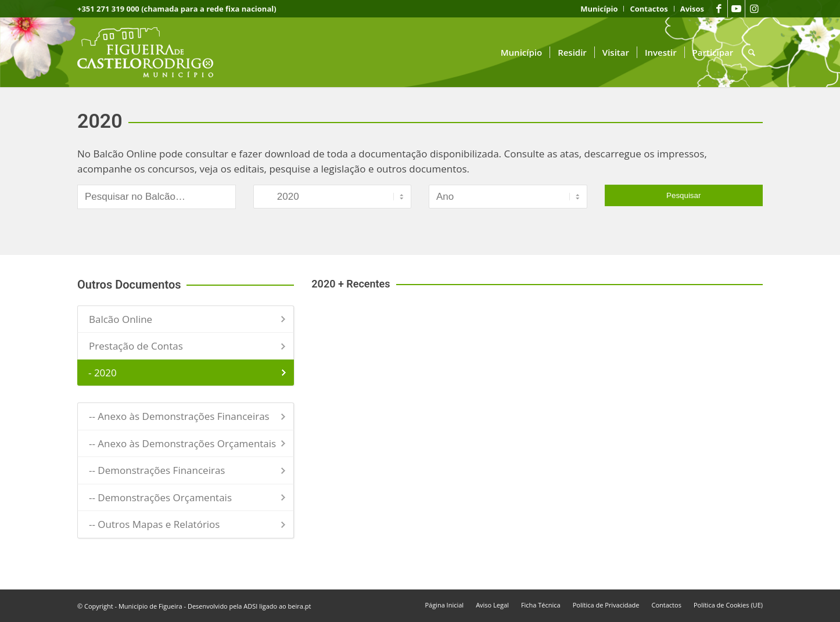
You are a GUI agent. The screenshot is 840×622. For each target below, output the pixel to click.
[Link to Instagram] (754, 9)
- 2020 (103, 373)
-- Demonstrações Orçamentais (160, 497)
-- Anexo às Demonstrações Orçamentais (182, 443)
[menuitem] (599, 9)
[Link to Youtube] (736, 9)
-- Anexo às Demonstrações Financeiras (179, 416)
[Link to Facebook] (719, 9)
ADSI (250, 606)
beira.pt (300, 606)
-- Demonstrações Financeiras (157, 470)
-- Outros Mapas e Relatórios (154, 524)
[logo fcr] (154, 52)
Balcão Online (121, 319)
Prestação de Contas (136, 346)
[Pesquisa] (752, 52)
